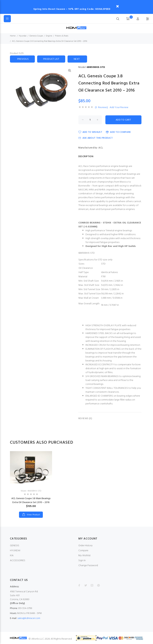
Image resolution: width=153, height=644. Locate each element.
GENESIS (15, 546)
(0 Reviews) (101, 108)
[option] (31, 481)
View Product (33, 515)
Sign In (82, 561)
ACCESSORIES (18, 561)
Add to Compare (118, 132)
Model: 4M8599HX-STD (31, 491)
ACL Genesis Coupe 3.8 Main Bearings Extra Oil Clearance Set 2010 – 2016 (31, 500)
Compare (83, 551)
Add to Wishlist (90, 132)
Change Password (88, 566)
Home (13, 36)
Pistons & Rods (62, 36)
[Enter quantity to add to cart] (90, 120)
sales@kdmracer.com (29, 618)
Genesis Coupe (36, 36)
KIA (12, 556)
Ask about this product (96, 138)
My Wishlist (84, 556)
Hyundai (23, 36)
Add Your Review (119, 108)
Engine (49, 36)
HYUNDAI (15, 551)
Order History (85, 546)
